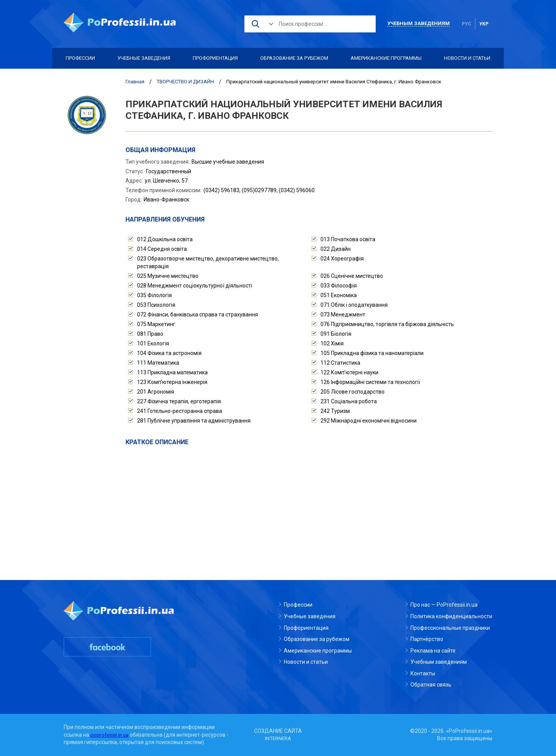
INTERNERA (278, 738)
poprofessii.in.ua (110, 735)
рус (467, 24)
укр (484, 24)
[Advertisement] (309, 504)
